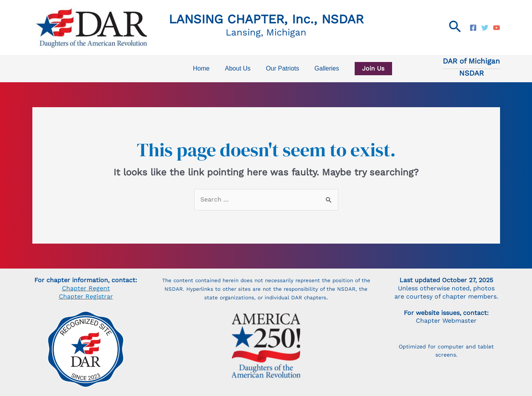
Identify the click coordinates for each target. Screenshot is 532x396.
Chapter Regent (86, 288)
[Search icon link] (455, 27)
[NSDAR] (497, 28)
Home (206, 68)
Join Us (366, 68)
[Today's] (485, 28)
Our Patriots (281, 68)
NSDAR (471, 73)
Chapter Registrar (86, 296)
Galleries (323, 68)
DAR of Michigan (471, 61)
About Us (239, 68)
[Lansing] (473, 28)
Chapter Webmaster (446, 321)
